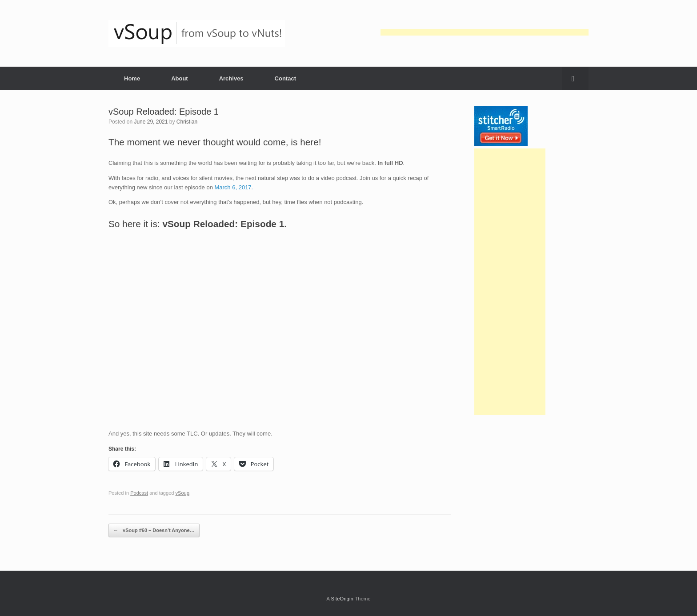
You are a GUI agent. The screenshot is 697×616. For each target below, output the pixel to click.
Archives (231, 78)
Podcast (139, 493)
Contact (285, 78)
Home (132, 78)
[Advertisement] (485, 32)
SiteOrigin (342, 599)
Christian (187, 122)
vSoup (182, 493)
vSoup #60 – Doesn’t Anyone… (154, 530)
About (180, 78)
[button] (575, 78)
